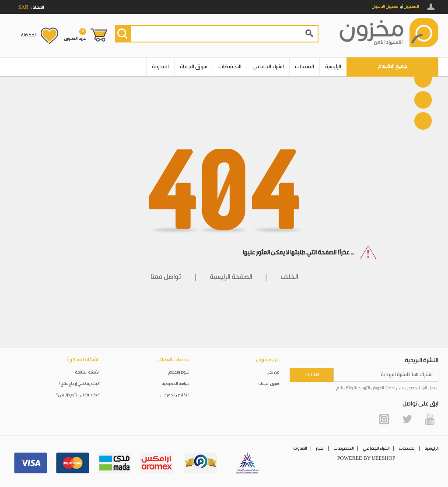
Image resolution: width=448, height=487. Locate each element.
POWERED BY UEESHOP (366, 459)
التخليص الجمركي (175, 395)
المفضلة (29, 35)
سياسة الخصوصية (176, 384)
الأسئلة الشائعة (87, 372)
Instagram (384, 419)
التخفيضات (230, 67)
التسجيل (411, 7)
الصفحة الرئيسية (231, 277)
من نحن (273, 372)
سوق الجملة (194, 67)
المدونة (160, 67)
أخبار (320, 448)
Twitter (407, 419)
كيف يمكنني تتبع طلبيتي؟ (78, 395)
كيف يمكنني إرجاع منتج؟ (79, 384)
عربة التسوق (75, 35)
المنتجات (304, 67)
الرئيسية (333, 67)
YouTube (430, 419)
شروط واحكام (179, 372)
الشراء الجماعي (268, 67)
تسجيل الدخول (385, 7)
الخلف (289, 277)
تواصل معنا (166, 277)
